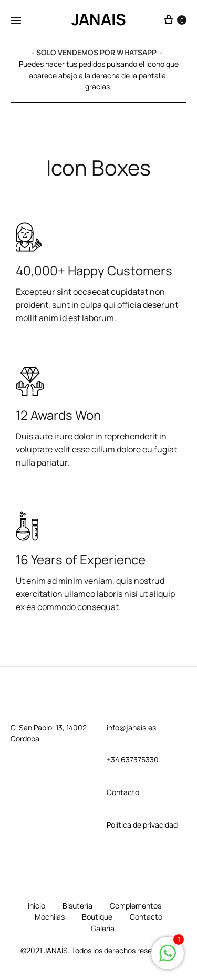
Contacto (146, 917)
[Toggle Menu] (16, 20)
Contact (121, 792)
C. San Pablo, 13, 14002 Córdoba (49, 733)
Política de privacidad (142, 825)
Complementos (136, 906)
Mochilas (50, 917)
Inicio (37, 906)
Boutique (97, 917)
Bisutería (77, 906)
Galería (103, 928)
